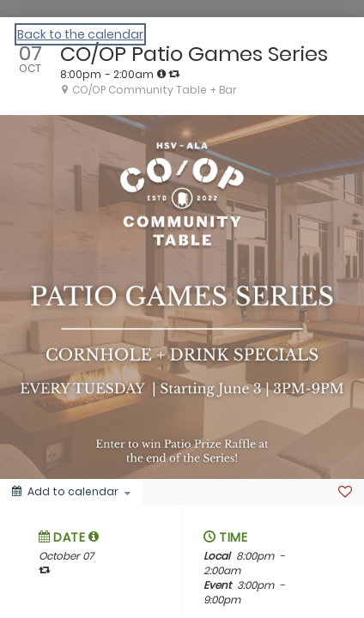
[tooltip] (161, 74)
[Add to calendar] (71, 492)
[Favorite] (345, 492)
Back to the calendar (80, 34)
